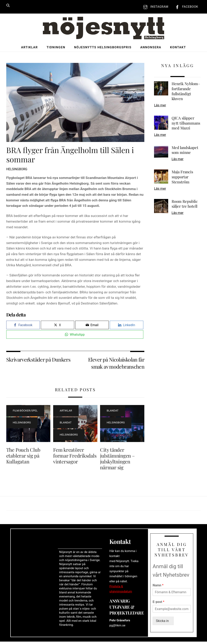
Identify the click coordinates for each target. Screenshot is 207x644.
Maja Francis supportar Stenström (182, 178)
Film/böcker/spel (25, 411)
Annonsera (151, 48)
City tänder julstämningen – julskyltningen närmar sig (117, 459)
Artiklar (29, 48)
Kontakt (178, 48)
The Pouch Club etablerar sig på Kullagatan (23, 456)
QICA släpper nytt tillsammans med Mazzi (186, 124)
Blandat (66, 423)
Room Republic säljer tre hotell (185, 205)
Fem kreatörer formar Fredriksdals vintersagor (75, 456)
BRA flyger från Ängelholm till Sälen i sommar (70, 155)
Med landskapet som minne (185, 151)
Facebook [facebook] (186, 7)
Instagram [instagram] (155, 7)
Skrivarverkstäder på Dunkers (38, 360)
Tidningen (56, 48)
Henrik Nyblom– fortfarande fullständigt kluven (186, 92)
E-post (158, 604)
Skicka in (164, 623)
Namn (158, 587)
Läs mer (160, 106)
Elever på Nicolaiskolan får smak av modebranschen (116, 363)
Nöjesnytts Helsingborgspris (103, 48)
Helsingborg (17, 170)
